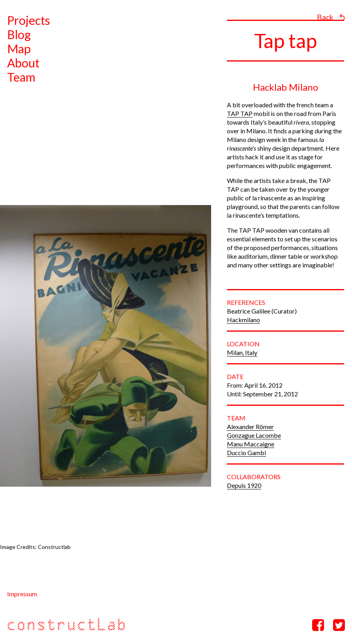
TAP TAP (240, 113)
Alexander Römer (250, 427)
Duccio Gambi (246, 453)
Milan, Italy (242, 352)
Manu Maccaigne (251, 444)
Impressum (22, 594)
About (23, 63)
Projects (29, 20)
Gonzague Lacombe (254, 435)
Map (19, 49)
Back (325, 17)
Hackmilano (243, 320)
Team (21, 77)
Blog (19, 34)
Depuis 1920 (244, 485)
